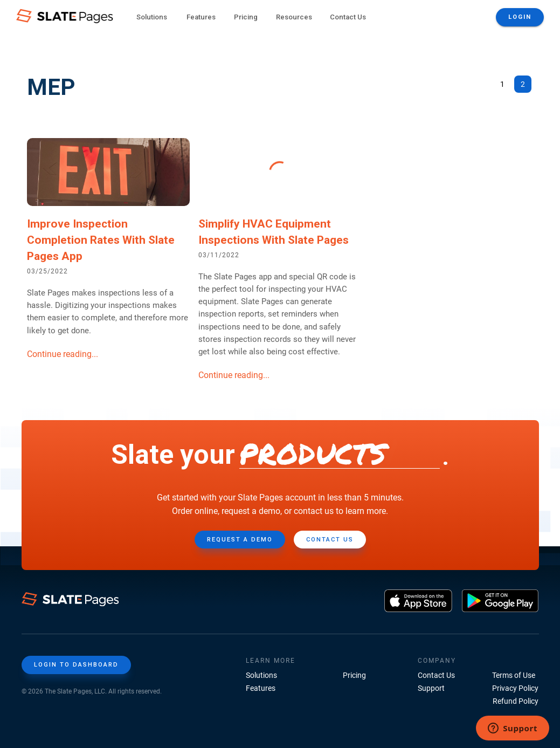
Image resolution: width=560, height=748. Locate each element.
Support (431, 688)
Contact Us (348, 17)
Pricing (246, 17)
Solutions (261, 675)
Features (261, 688)
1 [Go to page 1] (502, 84)
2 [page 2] (523, 84)
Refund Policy (516, 701)
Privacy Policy (515, 688)
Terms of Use (514, 675)
